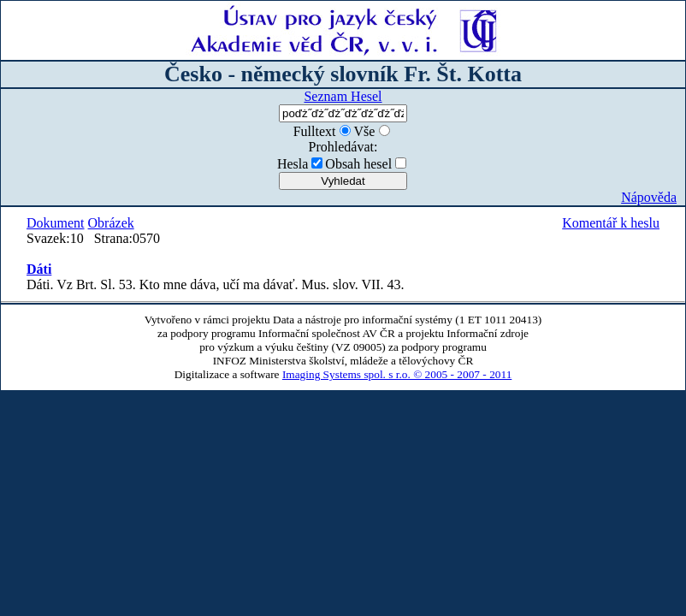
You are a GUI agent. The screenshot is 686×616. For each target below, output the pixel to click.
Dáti (39, 269)
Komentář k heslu (611, 223)
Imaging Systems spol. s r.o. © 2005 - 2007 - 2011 (397, 374)
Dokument (56, 223)
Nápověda (649, 197)
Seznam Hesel (343, 96)
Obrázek (111, 223)
